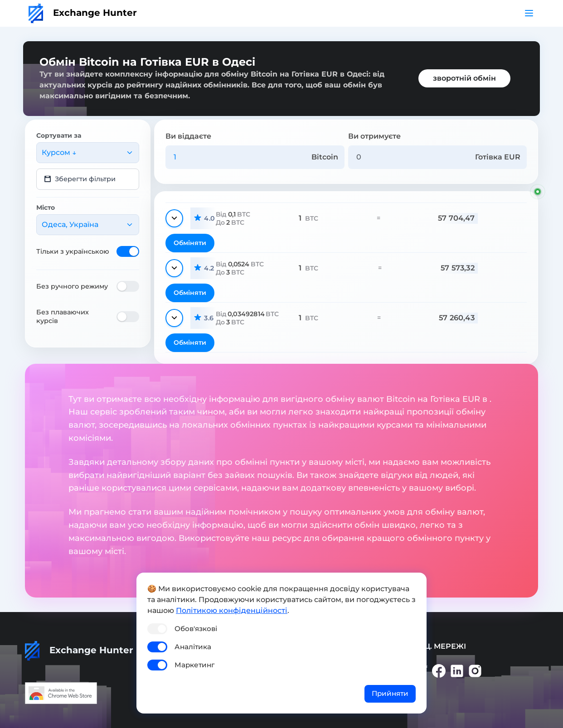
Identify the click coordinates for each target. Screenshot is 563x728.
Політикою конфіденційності (232, 610)
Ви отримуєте (374, 136)
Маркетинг (194, 665)
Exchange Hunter (83, 13)
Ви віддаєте (188, 136)
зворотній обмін (464, 78)
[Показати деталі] (174, 218)
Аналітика (193, 647)
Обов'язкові (196, 629)
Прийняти (390, 693)
